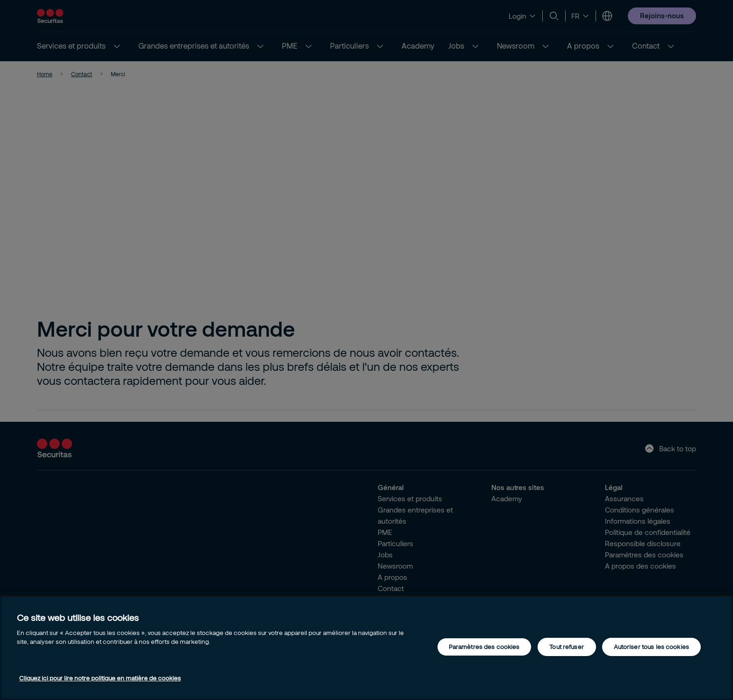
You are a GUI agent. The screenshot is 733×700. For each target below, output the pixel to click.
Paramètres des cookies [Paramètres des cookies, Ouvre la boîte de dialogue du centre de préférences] (484, 647)
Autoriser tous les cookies (651, 647)
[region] (366, 648)
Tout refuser (567, 647)
